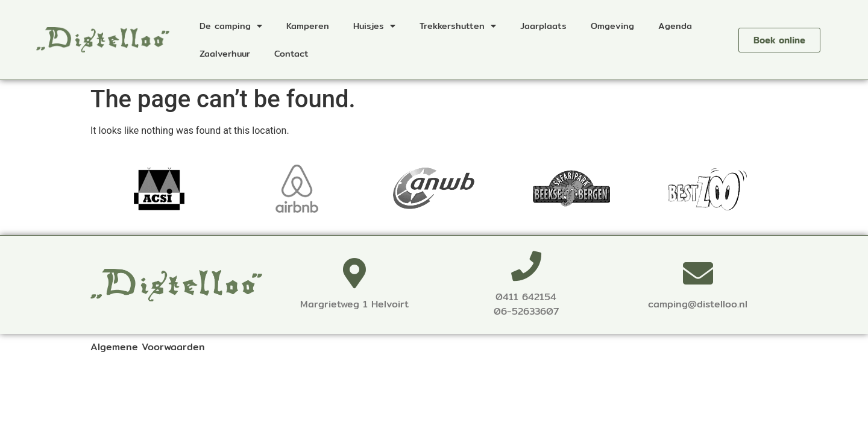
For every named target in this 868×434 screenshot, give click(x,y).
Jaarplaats (543, 26)
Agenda (675, 26)
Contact (291, 53)
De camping (231, 26)
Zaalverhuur (225, 53)
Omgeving (612, 26)
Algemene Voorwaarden (148, 347)
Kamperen (308, 26)
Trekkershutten (458, 26)
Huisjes (374, 26)
